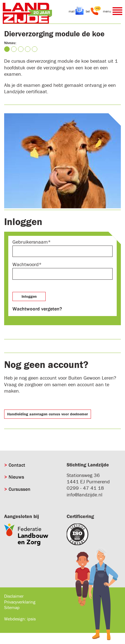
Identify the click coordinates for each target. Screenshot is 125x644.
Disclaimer (14, 596)
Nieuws (16, 477)
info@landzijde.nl (84, 495)
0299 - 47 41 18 (85, 488)
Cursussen (19, 489)
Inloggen (29, 296)
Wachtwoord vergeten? (37, 309)
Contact (17, 465)
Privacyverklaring (20, 602)
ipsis (31, 619)
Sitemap (12, 607)
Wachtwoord (26, 264)
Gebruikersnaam (30, 242)
